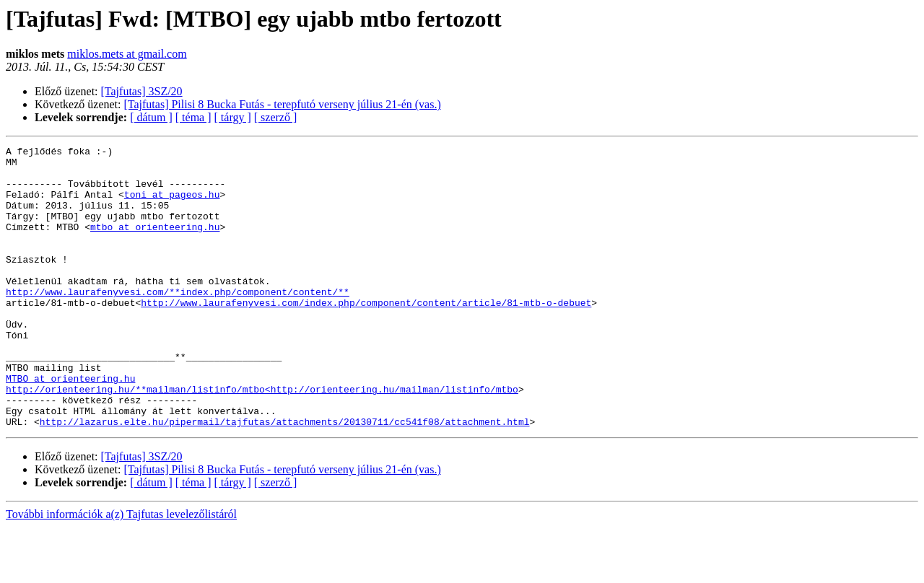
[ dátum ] (151, 117)
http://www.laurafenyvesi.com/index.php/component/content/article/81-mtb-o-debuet (366, 335)
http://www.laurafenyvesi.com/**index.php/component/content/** (178, 322)
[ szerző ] (276, 117)
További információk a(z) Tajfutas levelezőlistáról (121, 570)
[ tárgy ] (233, 117)
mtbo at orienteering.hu (155, 244)
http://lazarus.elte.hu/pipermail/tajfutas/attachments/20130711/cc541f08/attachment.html (285, 478)
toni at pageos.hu (172, 205)
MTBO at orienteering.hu (70, 426)
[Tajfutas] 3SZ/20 (142, 91)
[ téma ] (193, 117)
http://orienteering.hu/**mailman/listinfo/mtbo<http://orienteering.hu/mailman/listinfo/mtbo (262, 439)
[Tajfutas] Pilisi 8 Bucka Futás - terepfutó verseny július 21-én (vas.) (283, 104)
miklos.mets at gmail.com (127, 54)
